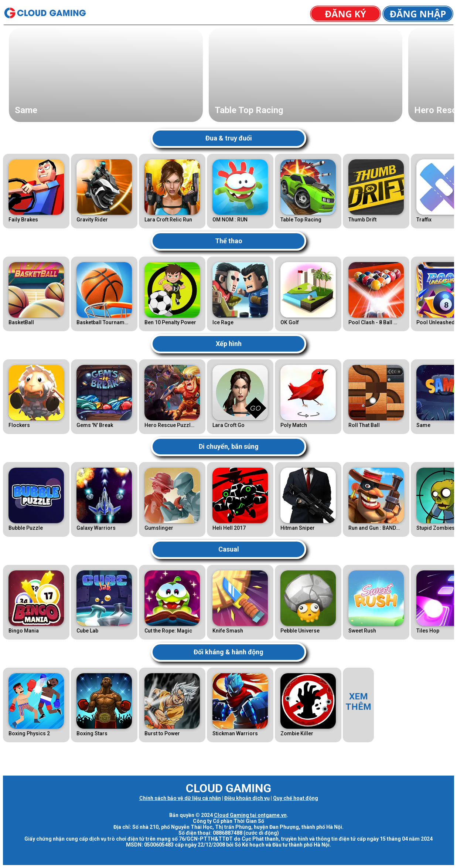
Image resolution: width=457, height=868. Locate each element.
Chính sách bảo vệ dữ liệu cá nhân (180, 798)
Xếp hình (229, 344)
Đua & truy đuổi (229, 138)
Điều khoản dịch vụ (247, 798)
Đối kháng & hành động (228, 652)
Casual (229, 549)
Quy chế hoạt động (296, 798)
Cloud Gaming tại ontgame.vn (250, 815)
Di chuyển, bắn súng (229, 446)
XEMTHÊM (358, 702)
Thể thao (229, 241)
